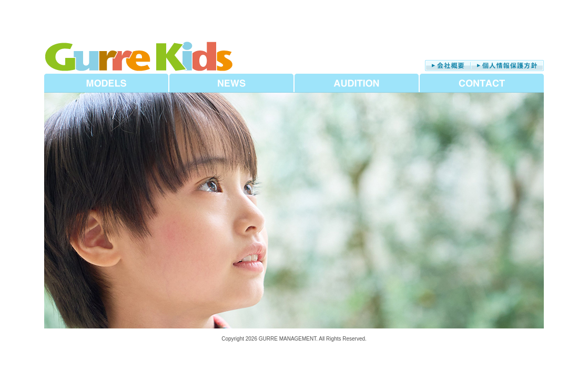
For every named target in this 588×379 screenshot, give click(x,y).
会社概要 (448, 66)
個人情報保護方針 (507, 66)
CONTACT (481, 83)
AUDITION (357, 83)
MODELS (107, 83)
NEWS (231, 83)
